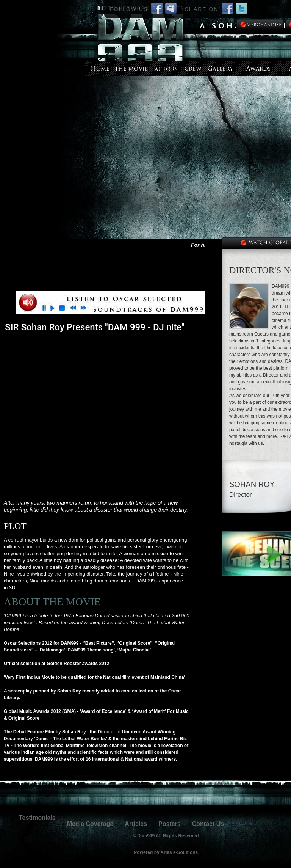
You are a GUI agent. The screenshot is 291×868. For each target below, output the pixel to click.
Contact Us (208, 824)
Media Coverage (90, 824)
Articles (136, 824)
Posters (170, 824)
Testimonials (37, 818)
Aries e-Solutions (179, 852)
